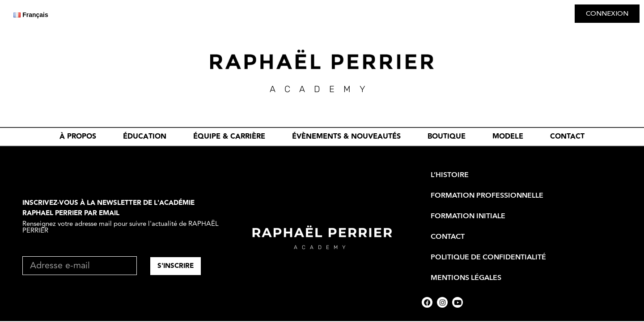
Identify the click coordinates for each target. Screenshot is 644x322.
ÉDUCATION (145, 137)
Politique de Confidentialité (488, 257)
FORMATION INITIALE (468, 216)
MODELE (508, 137)
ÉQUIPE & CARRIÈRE (229, 137)
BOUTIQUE (447, 137)
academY (322, 89)
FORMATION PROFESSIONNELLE (487, 195)
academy (322, 247)
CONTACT (567, 137)
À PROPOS (78, 137)
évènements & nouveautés (346, 137)
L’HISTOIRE (450, 175)
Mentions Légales (466, 278)
